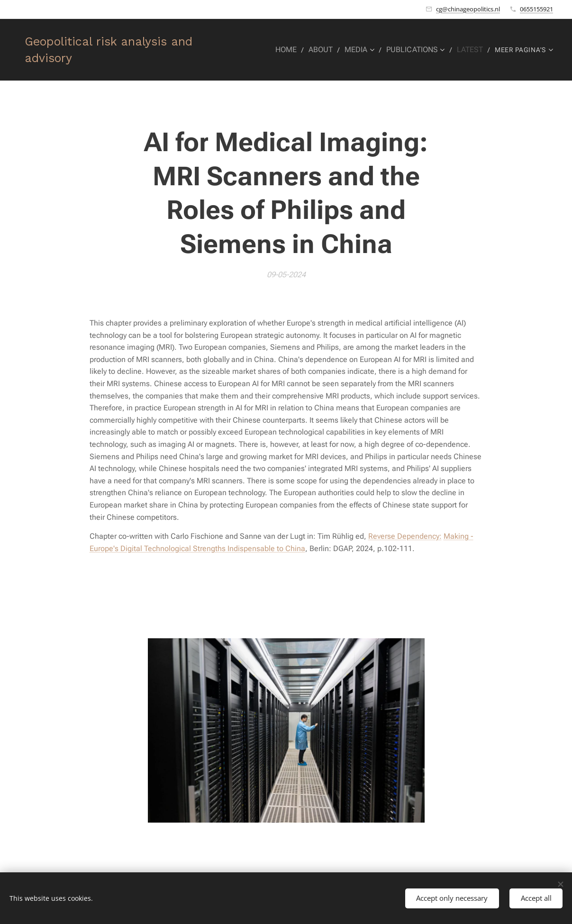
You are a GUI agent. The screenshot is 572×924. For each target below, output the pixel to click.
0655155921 (536, 9)
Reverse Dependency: (405, 536)
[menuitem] (296, 50)
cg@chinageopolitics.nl (468, 9)
